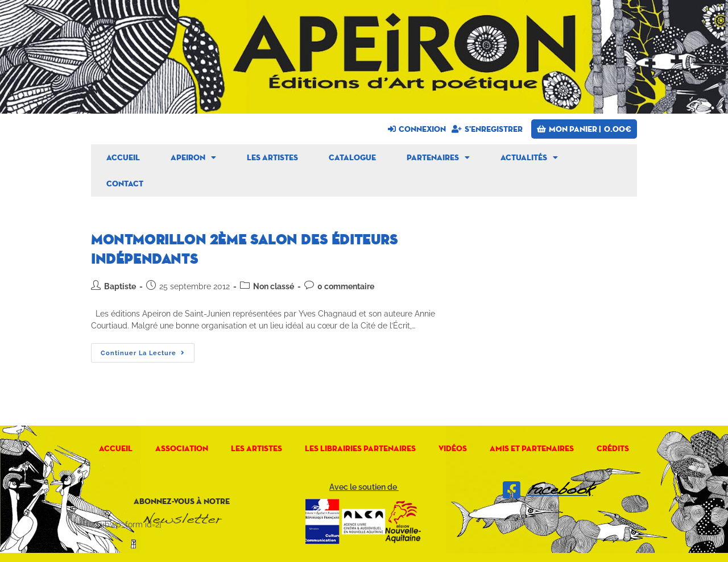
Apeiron (193, 157)
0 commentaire (346, 286)
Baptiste (120, 286)
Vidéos (453, 448)
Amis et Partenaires (532, 448)
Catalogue (352, 157)
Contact (125, 184)
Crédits (613, 448)
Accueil (123, 157)
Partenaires (438, 157)
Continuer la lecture (148, 350)
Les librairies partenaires (360, 448)
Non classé (274, 286)
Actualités (529, 157)
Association (182, 448)
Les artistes (272, 157)
